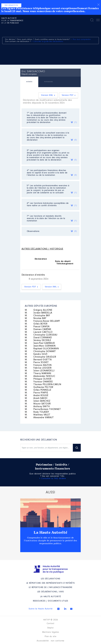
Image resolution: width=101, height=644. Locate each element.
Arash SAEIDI (36, 398)
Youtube (71, 609)
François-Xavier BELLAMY (42, 321)
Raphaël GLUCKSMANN (42, 349)
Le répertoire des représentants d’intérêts (51, 583)
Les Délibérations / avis (50, 592)
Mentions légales (51, 632)
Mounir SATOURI (38, 404)
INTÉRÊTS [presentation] (29, 82)
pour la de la (12, 21)
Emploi (51, 628)
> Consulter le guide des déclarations (47, 42)
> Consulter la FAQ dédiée (53, 479)
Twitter (58, 609)
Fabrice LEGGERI (38, 368)
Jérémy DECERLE (38, 341)
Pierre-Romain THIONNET (43, 409)
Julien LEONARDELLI (40, 371)
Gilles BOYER (36, 324)
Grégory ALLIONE (39, 310)
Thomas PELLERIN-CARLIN (43, 385)
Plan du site (50, 637)
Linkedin (65, 609)
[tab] (29, 82)
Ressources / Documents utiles (50, 601)
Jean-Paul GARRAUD (40, 343)
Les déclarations (50, 579)
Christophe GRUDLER (41, 357)
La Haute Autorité (50, 532)
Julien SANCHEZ (38, 401)
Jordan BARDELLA (39, 313)
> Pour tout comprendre (81, 39)
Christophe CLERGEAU (41, 335)
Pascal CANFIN (37, 327)
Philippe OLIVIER (38, 379)
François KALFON (38, 365)
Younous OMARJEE (39, 382)
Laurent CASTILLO (39, 332)
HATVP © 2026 (51, 620)
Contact (51, 624)
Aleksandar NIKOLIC (40, 376)
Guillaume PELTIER (39, 387)
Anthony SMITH (37, 407)
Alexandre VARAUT (39, 418)
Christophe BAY (37, 316)
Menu (98, 20)
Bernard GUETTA (38, 360)
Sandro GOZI (36, 354)
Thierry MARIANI (38, 374)
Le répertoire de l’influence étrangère (50, 587)
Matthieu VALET (38, 415)
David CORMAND (38, 338)
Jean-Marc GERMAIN (40, 346)
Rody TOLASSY (37, 412)
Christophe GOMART (40, 352)
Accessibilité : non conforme (50, 641)
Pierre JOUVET (37, 363)
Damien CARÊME (38, 329)
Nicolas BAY (36, 318)
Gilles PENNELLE (38, 390)
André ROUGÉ (37, 396)
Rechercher (92, 20)
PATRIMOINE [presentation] (48, 82)
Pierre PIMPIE (36, 393)
